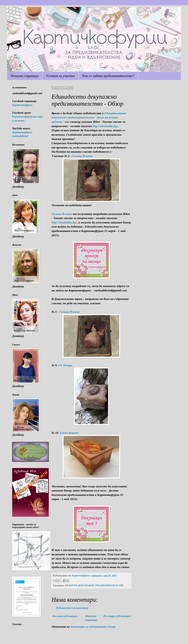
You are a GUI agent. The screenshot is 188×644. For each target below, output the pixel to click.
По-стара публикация (117, 616)
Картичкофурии (22, 105)
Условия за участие (60, 76)
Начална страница (25, 76)
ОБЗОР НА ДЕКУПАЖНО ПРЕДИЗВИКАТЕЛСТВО (94, 585)
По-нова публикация (65, 616)
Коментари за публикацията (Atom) (93, 627)
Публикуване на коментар (72, 608)
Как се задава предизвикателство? (108, 76)
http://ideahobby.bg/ (105, 126)
